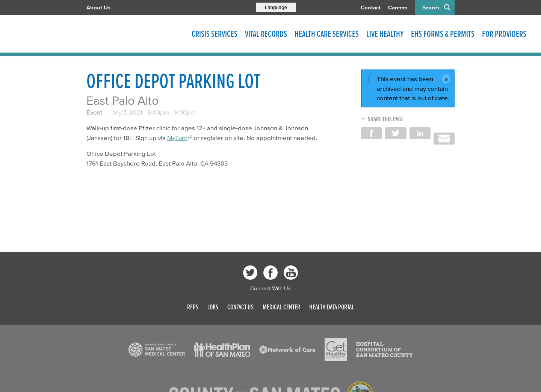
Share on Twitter (396, 133)
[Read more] (157, 350)
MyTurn (177, 138)
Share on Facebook (372, 133)
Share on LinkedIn (420, 133)
